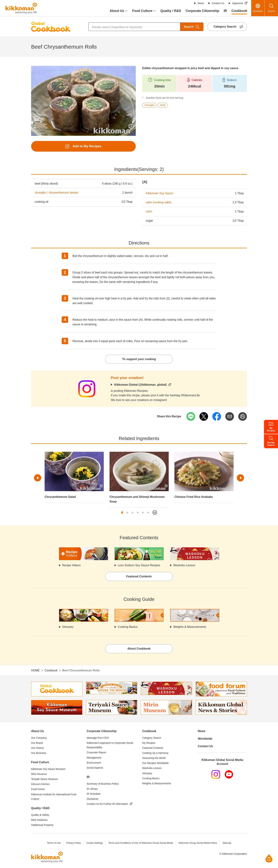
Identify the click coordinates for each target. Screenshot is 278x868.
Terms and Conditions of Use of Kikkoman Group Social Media (141, 843)
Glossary (68, 627)
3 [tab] (133, 513)
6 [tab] (148, 513)
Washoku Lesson (184, 565)
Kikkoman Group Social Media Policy (198, 843)
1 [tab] (122, 513)
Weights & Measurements (190, 627)
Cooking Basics (128, 627)
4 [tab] (138, 513)
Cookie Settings (94, 843)
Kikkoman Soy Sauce (159, 193)
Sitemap (227, 843)
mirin (149, 211)
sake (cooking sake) (159, 202)
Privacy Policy (73, 843)
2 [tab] (127, 513)
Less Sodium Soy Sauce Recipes (139, 565)
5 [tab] (143, 513)
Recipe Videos (71, 565)
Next (240, 478)
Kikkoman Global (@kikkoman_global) (140, 385)
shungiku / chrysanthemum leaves (56, 193)
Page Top (269, 858)
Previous (38, 478)
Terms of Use (54, 843)
